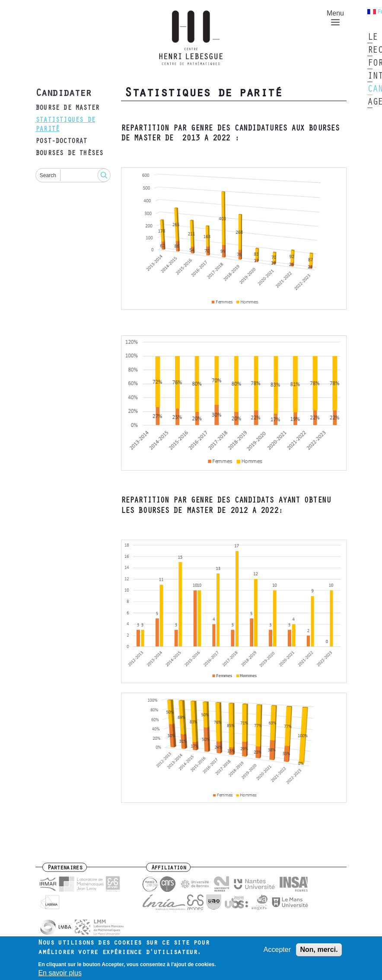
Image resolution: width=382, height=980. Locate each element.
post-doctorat (61, 142)
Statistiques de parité (65, 125)
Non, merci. (319, 953)
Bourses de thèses (69, 154)
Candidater (63, 94)
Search (48, 175)
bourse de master (67, 108)
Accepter (277, 953)
